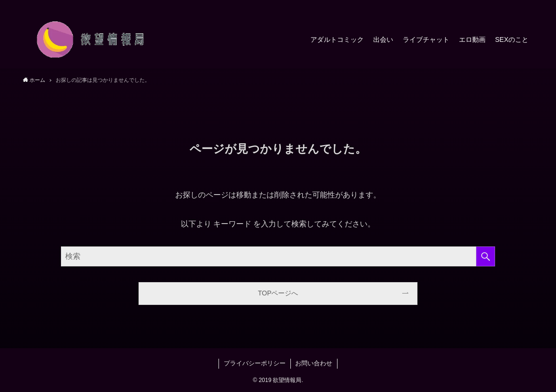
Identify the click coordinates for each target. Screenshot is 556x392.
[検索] (527, 5)
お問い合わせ (314, 363)
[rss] (515, 5)
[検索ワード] (278, 256)
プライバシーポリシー (255, 363)
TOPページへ (278, 293)
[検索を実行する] (486, 256)
